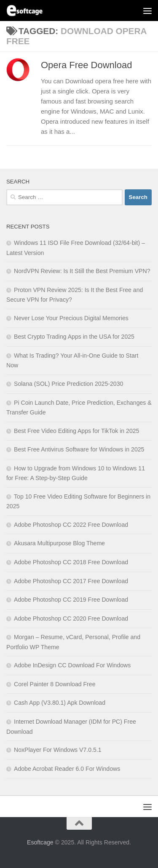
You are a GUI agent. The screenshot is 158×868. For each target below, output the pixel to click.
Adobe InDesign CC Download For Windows (72, 665)
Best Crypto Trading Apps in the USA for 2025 (74, 337)
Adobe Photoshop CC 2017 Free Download (71, 581)
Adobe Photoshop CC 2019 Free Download (71, 600)
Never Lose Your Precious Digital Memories (71, 318)
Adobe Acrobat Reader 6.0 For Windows (67, 769)
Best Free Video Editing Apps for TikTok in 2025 (76, 431)
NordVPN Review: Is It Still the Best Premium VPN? (82, 271)
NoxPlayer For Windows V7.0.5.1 (58, 750)
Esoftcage (40, 842)
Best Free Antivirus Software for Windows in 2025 (79, 449)
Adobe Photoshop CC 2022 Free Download (71, 525)
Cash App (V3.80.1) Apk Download (60, 703)
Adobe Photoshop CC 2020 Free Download (71, 618)
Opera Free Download (86, 65)
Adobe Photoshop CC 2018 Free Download (71, 562)
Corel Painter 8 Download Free (55, 684)
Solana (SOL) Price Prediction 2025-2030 (68, 384)
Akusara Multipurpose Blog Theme (59, 543)
